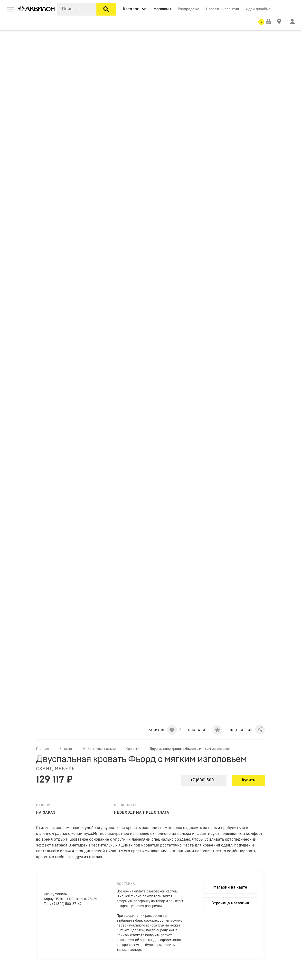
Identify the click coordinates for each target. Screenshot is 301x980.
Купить (249, 780)
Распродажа (188, 9)
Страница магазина (230, 903)
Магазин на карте (230, 887)
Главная (43, 749)
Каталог (66, 749)
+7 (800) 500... (204, 780)
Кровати (132, 749)
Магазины (162, 9)
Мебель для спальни (99, 749)
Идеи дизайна (258, 9)
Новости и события (222, 9)
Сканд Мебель (56, 769)
